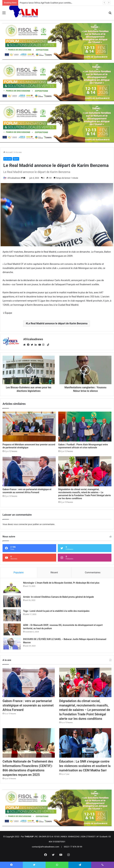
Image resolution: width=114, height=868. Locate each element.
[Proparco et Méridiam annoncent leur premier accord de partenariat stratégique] (29, 427)
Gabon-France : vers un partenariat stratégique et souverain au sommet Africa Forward (28, 705)
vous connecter (21, 524)
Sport (16, 159)
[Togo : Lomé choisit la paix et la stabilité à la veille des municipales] (12, 615)
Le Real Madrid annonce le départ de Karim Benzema (57, 323)
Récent (54, 572)
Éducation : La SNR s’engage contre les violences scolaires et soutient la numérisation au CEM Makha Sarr (85, 766)
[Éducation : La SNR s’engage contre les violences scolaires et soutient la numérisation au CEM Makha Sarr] (85, 743)
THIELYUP (29, 837)
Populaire (19, 572)
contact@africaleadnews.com (46, 847)
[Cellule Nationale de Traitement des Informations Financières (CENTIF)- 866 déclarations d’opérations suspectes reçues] (29, 743)
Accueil (8, 152)
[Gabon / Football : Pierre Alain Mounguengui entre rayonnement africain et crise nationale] (85, 427)
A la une (18, 152)
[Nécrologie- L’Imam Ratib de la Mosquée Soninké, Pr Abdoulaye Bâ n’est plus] (12, 587)
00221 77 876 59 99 (73, 847)
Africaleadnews (14, 178)
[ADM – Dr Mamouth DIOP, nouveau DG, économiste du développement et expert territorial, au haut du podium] (12, 629)
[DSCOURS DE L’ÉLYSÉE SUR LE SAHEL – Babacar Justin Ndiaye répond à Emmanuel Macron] (12, 644)
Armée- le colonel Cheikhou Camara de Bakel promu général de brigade (59, 597)
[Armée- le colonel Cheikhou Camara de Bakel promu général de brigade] (12, 601)
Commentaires (93, 572)
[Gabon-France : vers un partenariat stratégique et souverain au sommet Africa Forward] (29, 471)
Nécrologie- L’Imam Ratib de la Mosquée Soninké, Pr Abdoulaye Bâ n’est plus (61, 583)
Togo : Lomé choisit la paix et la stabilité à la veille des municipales (56, 611)
